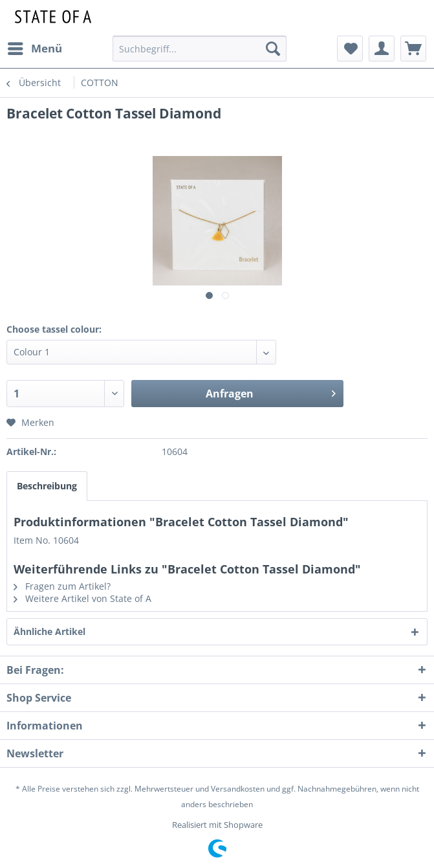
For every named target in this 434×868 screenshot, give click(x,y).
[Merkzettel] (350, 49)
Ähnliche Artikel (49, 631)
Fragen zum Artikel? (62, 586)
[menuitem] (34, 49)
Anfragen (271, 392)
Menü (35, 47)
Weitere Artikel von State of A (82, 598)
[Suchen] (273, 49)
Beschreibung (47, 486)
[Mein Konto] (382, 49)
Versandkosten (238, 789)
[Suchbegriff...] (199, 49)
